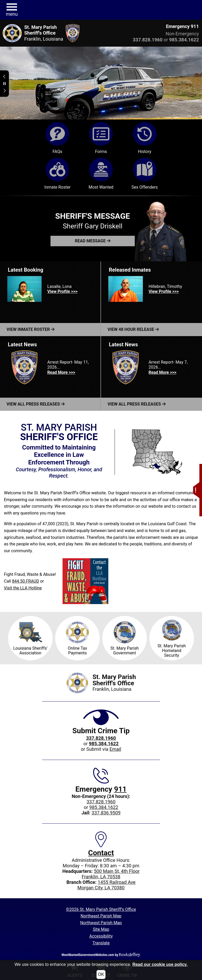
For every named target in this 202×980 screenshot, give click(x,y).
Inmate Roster (57, 174)
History (145, 138)
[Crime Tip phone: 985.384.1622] (104, 744)
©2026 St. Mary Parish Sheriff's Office (101, 909)
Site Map (101, 929)
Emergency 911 (182, 26)
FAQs (57, 138)
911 (120, 789)
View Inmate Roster (30, 329)
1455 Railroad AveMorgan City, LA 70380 (106, 885)
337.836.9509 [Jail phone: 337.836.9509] (106, 813)
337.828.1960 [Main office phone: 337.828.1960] (101, 802)
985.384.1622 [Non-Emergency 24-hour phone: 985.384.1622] (104, 807)
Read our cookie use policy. (160, 964)
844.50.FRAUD (26, 581)
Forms (101, 138)
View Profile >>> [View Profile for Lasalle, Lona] (62, 291)
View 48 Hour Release (133, 329)
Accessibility (101, 936)
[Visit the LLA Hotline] (85, 581)
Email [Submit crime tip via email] (115, 749)
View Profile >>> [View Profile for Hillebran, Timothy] (164, 291)
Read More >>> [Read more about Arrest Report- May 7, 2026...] (163, 372)
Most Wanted (101, 174)
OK (101, 974)
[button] (196, 460)
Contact (101, 853)
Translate (101, 943)
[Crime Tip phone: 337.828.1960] (101, 738)
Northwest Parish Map (101, 923)
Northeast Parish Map (101, 916)
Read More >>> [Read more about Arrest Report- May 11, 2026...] (61, 372)
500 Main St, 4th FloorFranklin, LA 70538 (111, 874)
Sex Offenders (144, 174)
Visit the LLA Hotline (23, 588)
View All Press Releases (36, 404)
